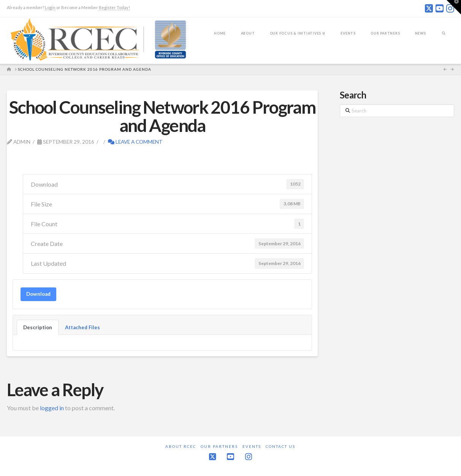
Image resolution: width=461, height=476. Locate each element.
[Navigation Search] (444, 38)
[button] (454, 7)
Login (50, 7)
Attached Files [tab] (82, 327)
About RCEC (181, 446)
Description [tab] (38, 327)
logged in (52, 408)
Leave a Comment (135, 142)
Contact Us (280, 446)
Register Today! (114, 7)
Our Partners (219, 446)
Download (38, 294)
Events (252, 446)
